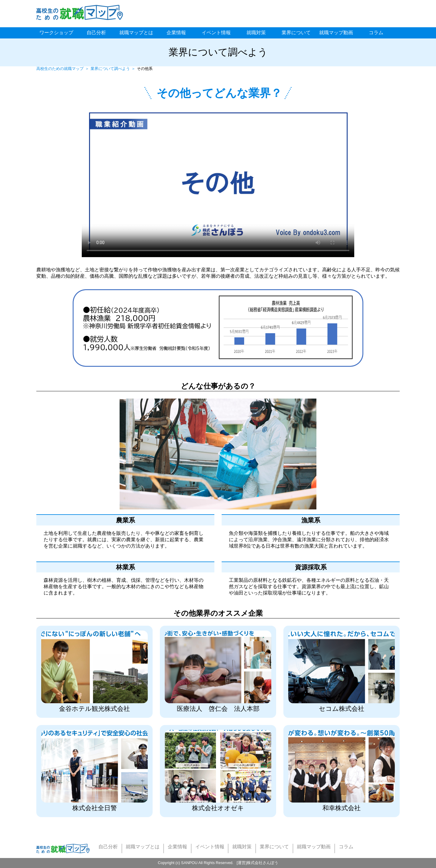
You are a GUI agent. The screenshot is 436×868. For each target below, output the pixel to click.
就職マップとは (136, 33)
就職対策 (256, 33)
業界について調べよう (110, 69)
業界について (296, 33)
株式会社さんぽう (263, 863)
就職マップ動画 (336, 33)
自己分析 (96, 33)
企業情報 (176, 33)
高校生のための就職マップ (60, 69)
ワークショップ (56, 33)
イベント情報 (216, 33)
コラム (376, 33)
